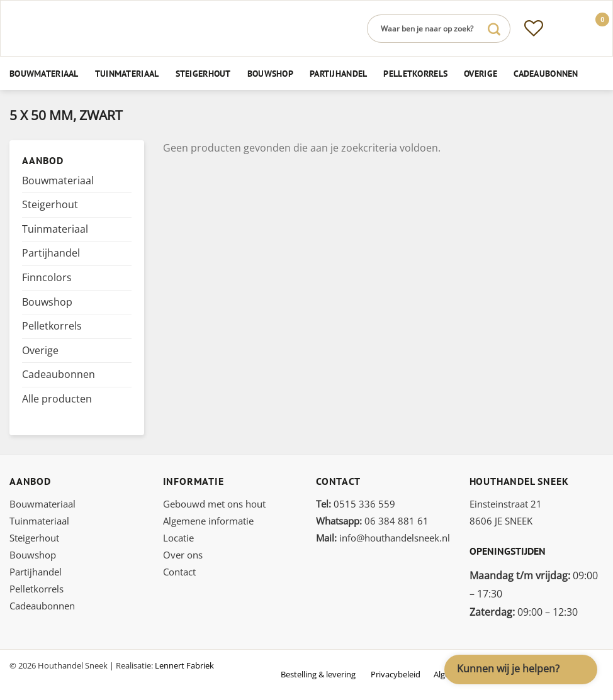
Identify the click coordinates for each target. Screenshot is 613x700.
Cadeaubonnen (546, 73)
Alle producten (57, 399)
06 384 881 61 (372, 521)
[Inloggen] (563, 28)
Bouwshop (270, 73)
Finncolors (47, 277)
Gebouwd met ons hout (214, 504)
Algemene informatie (208, 521)
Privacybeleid (396, 674)
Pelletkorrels (415, 73)
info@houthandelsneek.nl (383, 538)
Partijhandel (338, 73)
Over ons (183, 555)
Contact (179, 572)
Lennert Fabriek (184, 665)
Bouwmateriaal (44, 73)
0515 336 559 (356, 504)
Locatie (178, 538)
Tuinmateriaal (127, 73)
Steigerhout (203, 73)
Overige (481, 73)
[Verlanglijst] (534, 28)
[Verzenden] (494, 29)
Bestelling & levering (318, 674)
